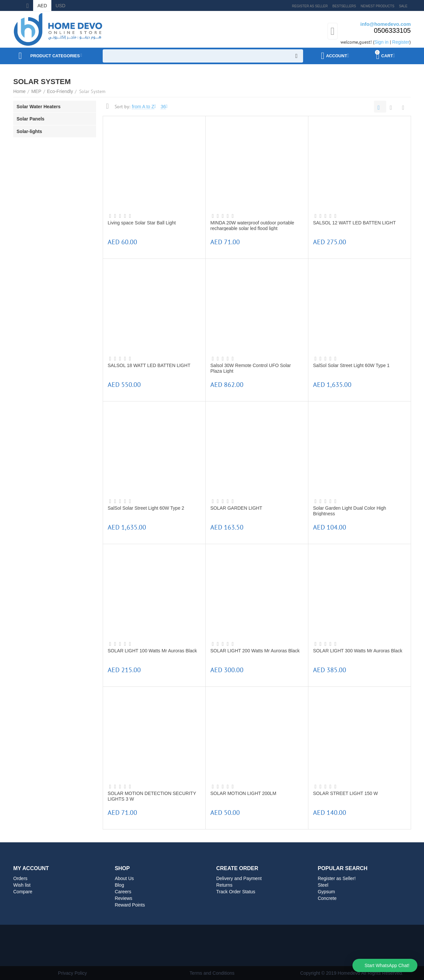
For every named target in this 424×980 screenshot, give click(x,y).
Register (401, 42)
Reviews (123, 898)
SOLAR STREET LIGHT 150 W (345, 793)
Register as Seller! (337, 878)
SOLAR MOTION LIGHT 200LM (243, 793)
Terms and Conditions (212, 973)
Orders (20, 878)
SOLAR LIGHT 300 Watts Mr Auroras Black (358, 651)
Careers (123, 892)
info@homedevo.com (386, 24)
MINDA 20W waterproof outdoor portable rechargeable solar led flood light (252, 225)
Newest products (378, 6)
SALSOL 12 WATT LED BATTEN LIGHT (354, 223)
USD (61, 6)
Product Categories (59, 56)
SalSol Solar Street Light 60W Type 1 (351, 365)
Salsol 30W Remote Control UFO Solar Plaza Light (251, 368)
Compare (23, 892)
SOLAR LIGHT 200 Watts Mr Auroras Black (255, 651)
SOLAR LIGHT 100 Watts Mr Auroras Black (152, 651)
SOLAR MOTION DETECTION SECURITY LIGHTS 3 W (152, 796)
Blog (119, 885)
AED (42, 6)
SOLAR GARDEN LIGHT (236, 508)
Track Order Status (236, 892)
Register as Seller (310, 6)
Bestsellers (344, 6)
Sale (403, 6)
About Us (124, 878)
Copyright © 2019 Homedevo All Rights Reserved (351, 973)
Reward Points (130, 905)
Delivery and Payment (239, 878)
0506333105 (392, 30)
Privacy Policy (72, 973)
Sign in (381, 42)
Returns (224, 885)
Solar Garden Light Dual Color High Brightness (349, 511)
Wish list (22, 885)
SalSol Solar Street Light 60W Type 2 (146, 508)
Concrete (327, 898)
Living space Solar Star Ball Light (142, 223)
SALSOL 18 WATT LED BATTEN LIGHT (149, 365)
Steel (323, 885)
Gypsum (326, 892)
